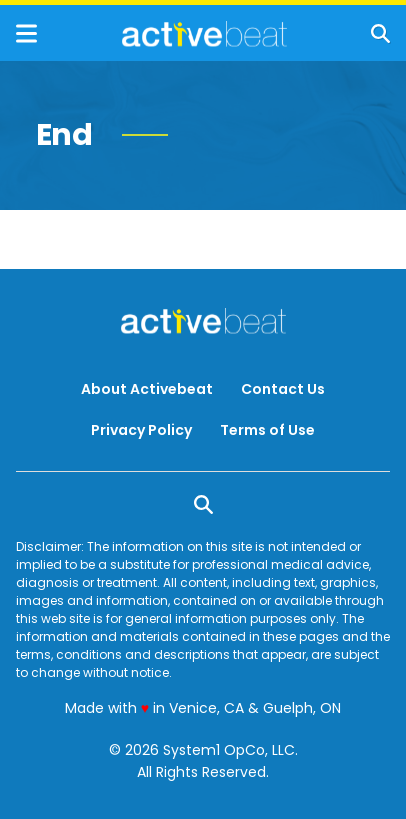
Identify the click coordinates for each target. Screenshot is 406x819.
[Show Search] (380, 33)
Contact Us (283, 389)
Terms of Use (267, 430)
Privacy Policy (141, 430)
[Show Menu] (26, 33)
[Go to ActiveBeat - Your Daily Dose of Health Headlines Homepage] (204, 34)
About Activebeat (147, 389)
